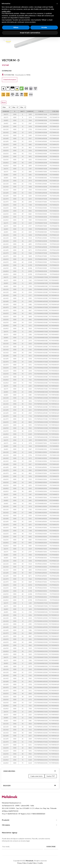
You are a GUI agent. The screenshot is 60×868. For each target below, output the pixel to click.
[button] (57, 3)
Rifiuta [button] (16, 27)
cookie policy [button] (6, 11)
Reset (4, 102)
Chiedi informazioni (10, 80)
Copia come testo (36, 776)
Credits (40, 863)
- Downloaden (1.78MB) (17, 75)
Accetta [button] (44, 27)
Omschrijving (9, 771)
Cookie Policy (32, 863)
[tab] (30, 771)
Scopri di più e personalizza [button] (30, 33)
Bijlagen (7, 786)
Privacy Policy (22, 863)
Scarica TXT (51, 776)
